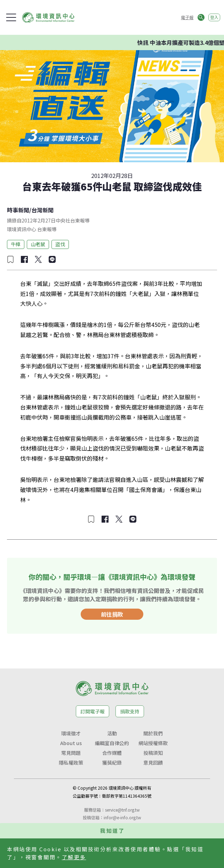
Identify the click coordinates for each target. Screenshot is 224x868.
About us (71, 743)
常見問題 (71, 753)
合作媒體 (112, 753)
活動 (112, 733)
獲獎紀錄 (112, 763)
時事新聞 (18, 210)
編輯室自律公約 (112, 743)
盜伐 (60, 244)
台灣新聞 (42, 210)
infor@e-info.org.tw (122, 817)
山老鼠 (38, 244)
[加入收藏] (10, 259)
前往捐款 (112, 614)
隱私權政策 (71, 763)
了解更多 (74, 857)
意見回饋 (153, 763)
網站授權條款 (153, 743)
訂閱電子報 (93, 711)
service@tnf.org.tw (122, 810)
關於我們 (153, 733)
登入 (214, 17)
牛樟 (16, 244)
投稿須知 (153, 753)
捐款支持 (130, 711)
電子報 (187, 17)
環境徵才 (71, 733)
